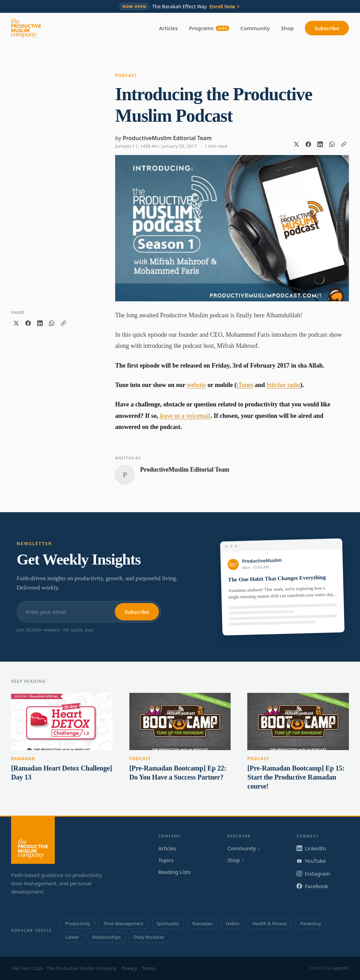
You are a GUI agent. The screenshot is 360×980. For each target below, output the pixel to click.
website (196, 385)
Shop (287, 28)
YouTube (311, 861)
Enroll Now (225, 7)
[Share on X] (297, 144)
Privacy (130, 968)
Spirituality (168, 923)
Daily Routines (149, 937)
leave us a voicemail (185, 416)
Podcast (126, 75)
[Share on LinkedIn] (320, 144)
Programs (209, 28)
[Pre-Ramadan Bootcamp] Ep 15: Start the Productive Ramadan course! (296, 777)
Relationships (106, 937)
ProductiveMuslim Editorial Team (167, 138)
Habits (233, 923)
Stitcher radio (283, 385)
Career (72, 937)
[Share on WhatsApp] (332, 144)
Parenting (310, 923)
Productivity (78, 923)
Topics (166, 860)
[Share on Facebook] (308, 144)
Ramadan (23, 759)
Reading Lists (175, 872)
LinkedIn (311, 848)
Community (255, 28)
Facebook (312, 886)
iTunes (245, 385)
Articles (169, 28)
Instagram (313, 874)
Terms (149, 968)
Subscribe (327, 28)
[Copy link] (344, 144)
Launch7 (341, 968)
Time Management (123, 923)
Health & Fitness (270, 923)
